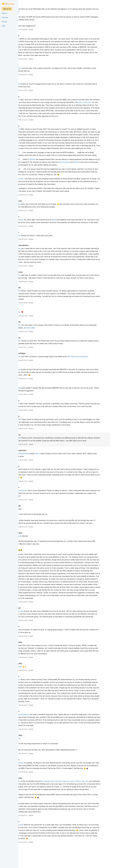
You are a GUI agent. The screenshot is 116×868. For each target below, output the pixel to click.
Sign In (4, 13)
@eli (27, 39)
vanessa (29, 280)
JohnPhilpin (31, 364)
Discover (5, 18)
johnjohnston (31, 461)
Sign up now (7, 9)
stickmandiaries (32, 254)
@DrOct (91, 168)
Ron (27, 36)
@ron (47, 465)
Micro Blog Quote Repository (87, 368)
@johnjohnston (31, 501)
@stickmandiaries (32, 465)
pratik (28, 299)
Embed (41, 30)
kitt (27, 65)
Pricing (4, 22)
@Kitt (64, 225)
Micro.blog (9, 4)
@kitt (28, 129)
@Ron (28, 68)
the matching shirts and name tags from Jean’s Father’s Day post (74, 800)
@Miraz (42, 165)
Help (4, 26)
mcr (27, 241)
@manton (29, 184)
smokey (29, 544)
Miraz (28, 349)
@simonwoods (80, 168)
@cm (28, 696)
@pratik (29, 547)
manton (29, 206)
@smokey (29, 625)
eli (27, 6)
